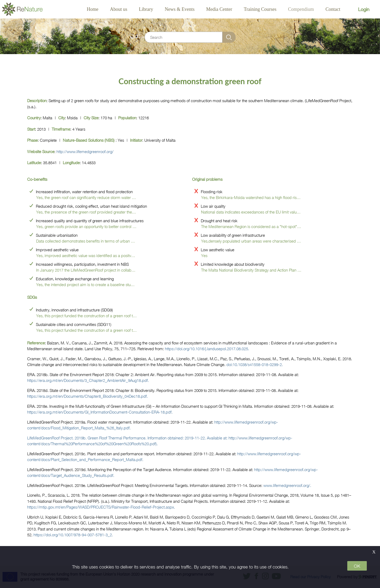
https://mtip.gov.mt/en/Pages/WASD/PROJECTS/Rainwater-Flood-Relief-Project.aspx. (101, 507)
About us (119, 9)
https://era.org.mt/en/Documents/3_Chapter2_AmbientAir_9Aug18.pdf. (88, 380)
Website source (41, 151)
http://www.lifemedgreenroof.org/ (85, 151)
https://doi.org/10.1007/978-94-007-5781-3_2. (73, 535)
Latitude (34, 163)
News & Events (180, 9)
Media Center (219, 9)
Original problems (207, 179)
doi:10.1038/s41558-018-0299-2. (255, 364)
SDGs (32, 297)
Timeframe (61, 129)
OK (357, 566)
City (62, 118)
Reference (36, 343)
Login (364, 9)
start (31, 129)
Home (93, 9)
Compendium (301, 9)
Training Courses (260, 9)
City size (91, 118)
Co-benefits (37, 179)
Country (34, 118)
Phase (32, 140)
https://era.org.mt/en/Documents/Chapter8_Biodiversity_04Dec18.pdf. (87, 396)
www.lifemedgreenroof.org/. (287, 485)
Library (146, 9)
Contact (333, 9)
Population (127, 118)
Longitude (71, 163)
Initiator (136, 140)
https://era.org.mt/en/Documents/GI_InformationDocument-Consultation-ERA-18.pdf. (100, 412)
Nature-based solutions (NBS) (89, 140)
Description (37, 101)
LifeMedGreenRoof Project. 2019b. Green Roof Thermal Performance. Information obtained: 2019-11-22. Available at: (128, 438)
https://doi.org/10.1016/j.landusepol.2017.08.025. (207, 349)
